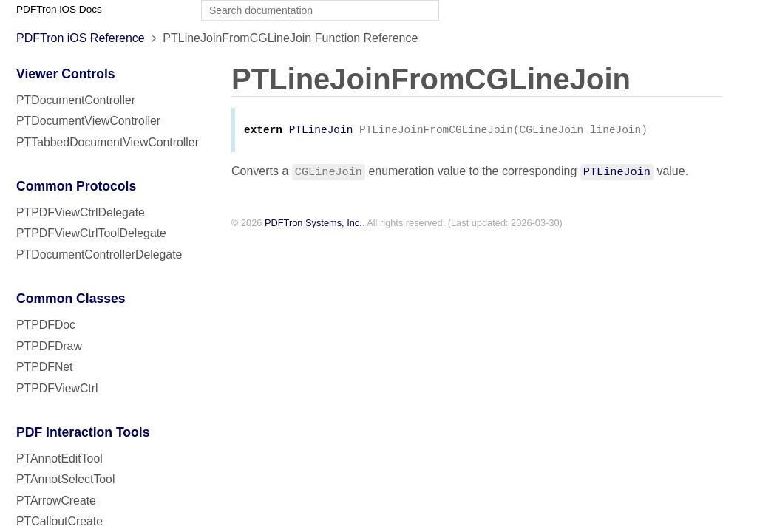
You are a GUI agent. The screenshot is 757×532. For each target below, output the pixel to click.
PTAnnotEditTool (60, 458)
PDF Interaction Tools (83, 432)
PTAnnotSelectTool (65, 479)
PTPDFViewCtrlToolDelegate (91, 233)
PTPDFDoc (46, 325)
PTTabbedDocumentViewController (108, 142)
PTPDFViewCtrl (57, 388)
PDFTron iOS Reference (81, 38)
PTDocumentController (76, 100)
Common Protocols (76, 186)
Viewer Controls (66, 74)
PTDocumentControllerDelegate (99, 255)
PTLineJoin (321, 131)
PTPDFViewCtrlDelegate (81, 212)
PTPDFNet (45, 367)
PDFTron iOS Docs (59, 9)
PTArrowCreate (56, 501)
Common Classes (71, 299)
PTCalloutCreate (60, 521)
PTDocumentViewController (88, 121)
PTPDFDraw (49, 346)
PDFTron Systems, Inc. (313, 224)
